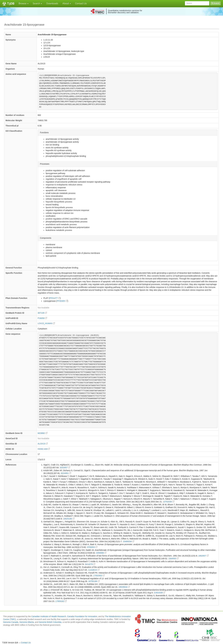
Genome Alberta (27, 622)
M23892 (43, 433)
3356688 (101, 553)
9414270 (90, 564)
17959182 (61, 601)
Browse (24, 3)
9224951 (66, 473)
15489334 (129, 542)
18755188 (94, 581)
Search (37, 3)
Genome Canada (11, 622)
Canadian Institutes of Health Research (49, 616)
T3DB (11, 4)
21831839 (159, 593)
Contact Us (81, 3)
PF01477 (55, 298)
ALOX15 (43, 444)
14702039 (169, 502)
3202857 (65, 468)
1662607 (203, 556)
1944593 (173, 559)
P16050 (42, 318)
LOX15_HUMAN (46, 323)
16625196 (69, 519)
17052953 (99, 576)
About (67, 3)
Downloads (52, 3)
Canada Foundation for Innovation (82, 616)
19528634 (124, 587)
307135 (42, 313)
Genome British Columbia (50, 622)
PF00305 (62, 301)
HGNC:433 (44, 449)
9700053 (92, 547)
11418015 (94, 570)
